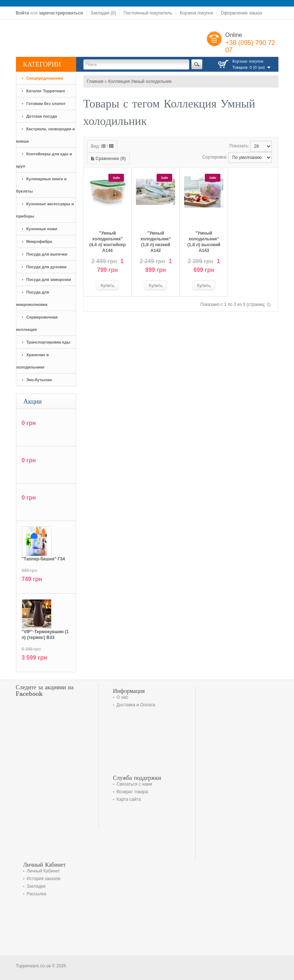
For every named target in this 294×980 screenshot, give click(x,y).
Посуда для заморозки (49, 279)
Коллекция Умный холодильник (140, 81)
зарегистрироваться (61, 13)
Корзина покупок (196, 13)
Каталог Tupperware (46, 91)
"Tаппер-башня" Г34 (44, 559)
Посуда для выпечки (47, 254)
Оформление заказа (241, 13)
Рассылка (37, 894)
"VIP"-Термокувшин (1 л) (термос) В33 (45, 635)
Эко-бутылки (39, 380)
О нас (123, 697)
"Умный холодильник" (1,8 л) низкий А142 (156, 242)
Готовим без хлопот (46, 104)
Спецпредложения (45, 78)
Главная (95, 81)
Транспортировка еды (48, 342)
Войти (23, 13)
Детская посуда (42, 116)
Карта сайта (129, 799)
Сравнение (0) (108, 159)
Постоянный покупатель (148, 13)
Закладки (36, 886)
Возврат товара (132, 792)
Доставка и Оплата (136, 705)
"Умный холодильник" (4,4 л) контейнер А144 (107, 242)
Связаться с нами (134, 784)
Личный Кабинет (44, 871)
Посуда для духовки (47, 267)
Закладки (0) (103, 13)
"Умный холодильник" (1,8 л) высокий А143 (204, 242)
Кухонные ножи (42, 229)
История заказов (44, 879)
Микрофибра (39, 241)
